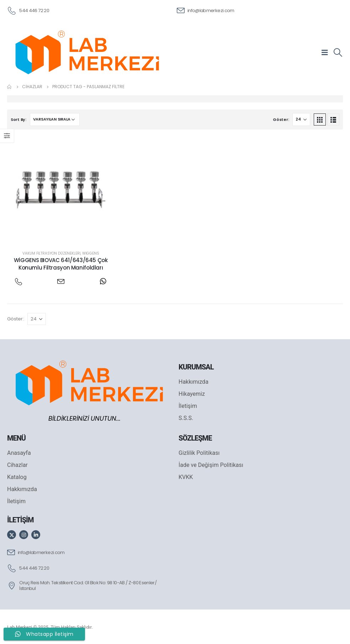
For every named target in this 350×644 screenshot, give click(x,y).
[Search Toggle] (338, 53)
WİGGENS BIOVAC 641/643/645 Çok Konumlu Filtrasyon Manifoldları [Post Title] (61, 264)
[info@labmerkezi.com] (206, 10)
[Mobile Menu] (327, 52)
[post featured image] (61, 190)
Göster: (281, 119)
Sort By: (18, 119)
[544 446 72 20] (28, 10)
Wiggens (91, 253)
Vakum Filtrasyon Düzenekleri (51, 253)
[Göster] (301, 119)
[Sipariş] (55, 119)
